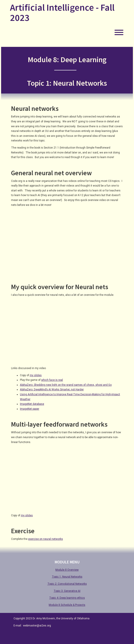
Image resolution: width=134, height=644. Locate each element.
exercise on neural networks (46, 539)
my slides (36, 375)
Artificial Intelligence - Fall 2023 (62, 12)
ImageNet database (32, 404)
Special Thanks (62, 641)
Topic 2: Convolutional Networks (67, 584)
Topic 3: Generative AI (67, 591)
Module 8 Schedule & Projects (67, 605)
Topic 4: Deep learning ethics (67, 598)
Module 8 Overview (67, 570)
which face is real (52, 380)
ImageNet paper (30, 409)
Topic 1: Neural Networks (67, 577)
